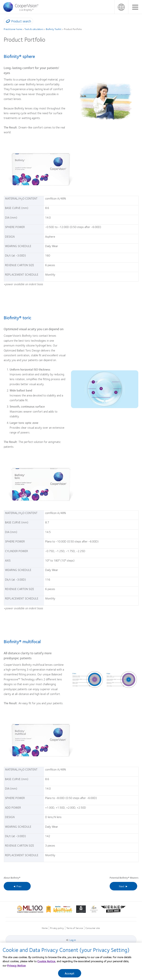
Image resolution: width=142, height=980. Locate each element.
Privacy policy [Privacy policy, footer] (57, 928)
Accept (70, 975)
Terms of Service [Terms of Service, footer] (75, 928)
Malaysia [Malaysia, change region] (121, 7)
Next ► (123, 886)
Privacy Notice (16, 967)
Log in (71, 940)
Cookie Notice (46, 963)
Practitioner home (13, 29)
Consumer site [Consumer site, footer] (93, 928)
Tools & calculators (34, 29)
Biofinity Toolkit (54, 29)
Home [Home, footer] (45, 928)
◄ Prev (17, 886)
